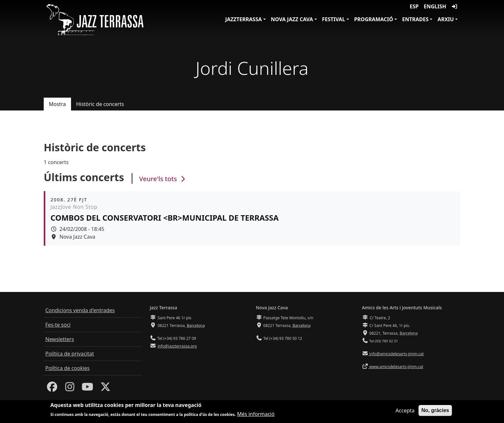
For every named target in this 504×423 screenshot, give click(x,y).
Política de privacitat (70, 354)
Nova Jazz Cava (292, 19)
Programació (374, 19)
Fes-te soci (58, 325)
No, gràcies (435, 411)
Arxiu (446, 19)
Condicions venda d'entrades (80, 310)
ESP (414, 6)
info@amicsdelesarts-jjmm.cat (396, 354)
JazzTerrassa (244, 19)
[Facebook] (52, 389)
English (435, 6)
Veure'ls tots (163, 179)
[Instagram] (70, 389)
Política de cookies (67, 368)
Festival (334, 19)
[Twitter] (105, 389)
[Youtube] (87, 389)
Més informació (256, 415)
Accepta (405, 411)
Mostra (57, 104)
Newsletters (60, 339)
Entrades (415, 19)
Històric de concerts (100, 104)
